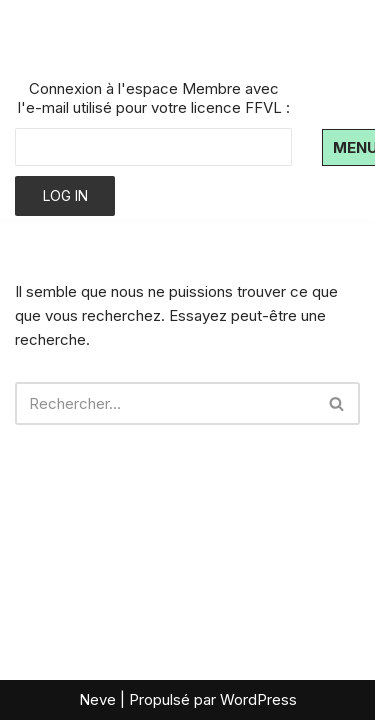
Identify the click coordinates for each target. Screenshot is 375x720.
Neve (97, 699)
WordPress (258, 699)
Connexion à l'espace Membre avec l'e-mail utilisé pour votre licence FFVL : (154, 98)
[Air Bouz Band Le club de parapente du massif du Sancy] (141, 37)
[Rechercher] (165, 403)
